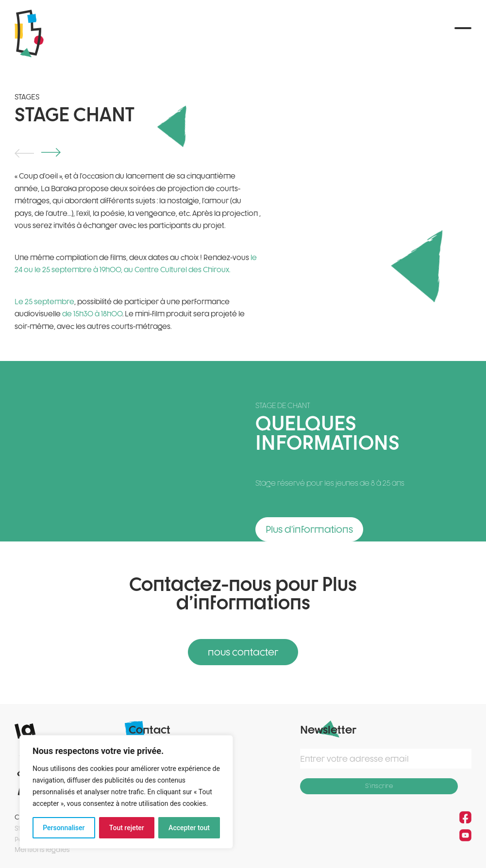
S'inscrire (379, 785)
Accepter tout (189, 828)
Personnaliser (64, 828)
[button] (463, 33)
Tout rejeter (127, 828)
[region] (126, 792)
